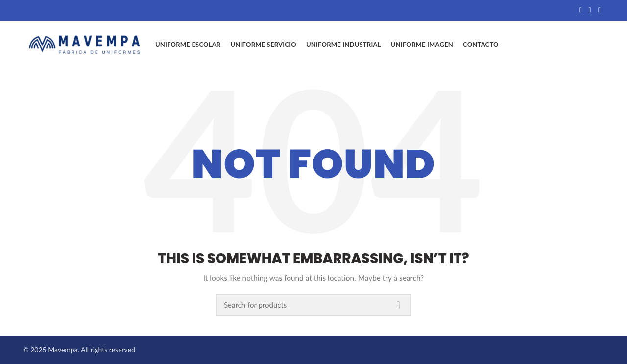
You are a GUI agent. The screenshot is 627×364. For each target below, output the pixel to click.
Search (398, 305)
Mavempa (63, 350)
